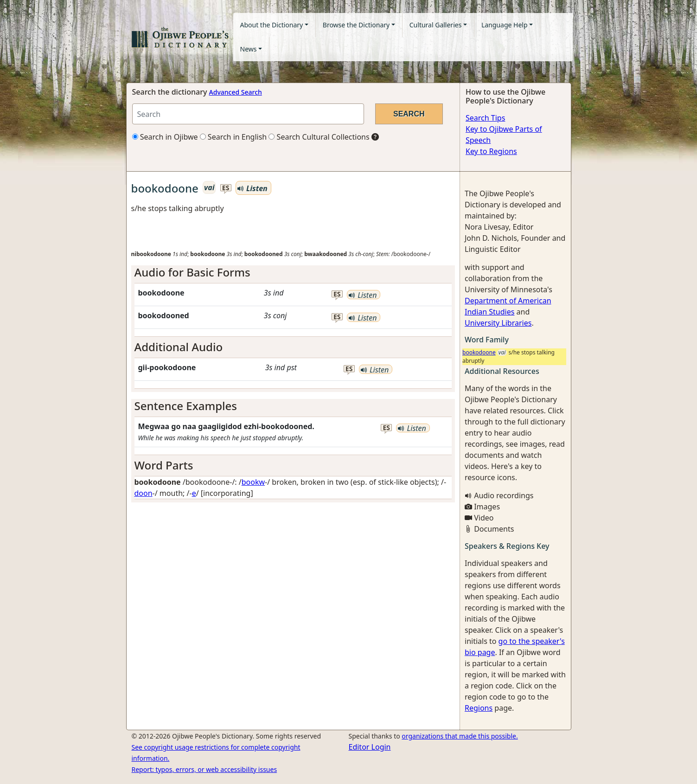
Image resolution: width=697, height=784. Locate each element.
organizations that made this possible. (460, 736)
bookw (253, 482)
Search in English (233, 137)
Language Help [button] (505, 25)
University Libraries (498, 323)
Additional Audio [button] (179, 347)
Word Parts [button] (164, 465)
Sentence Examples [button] (186, 406)
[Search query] (248, 114)
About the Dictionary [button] (272, 25)
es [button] (226, 188)
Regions (479, 708)
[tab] (293, 273)
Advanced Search (236, 92)
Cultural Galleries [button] (436, 25)
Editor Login (370, 747)
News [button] (249, 49)
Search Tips (485, 118)
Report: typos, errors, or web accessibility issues (205, 769)
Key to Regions (491, 151)
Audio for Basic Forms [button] (192, 272)
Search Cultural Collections (319, 137)
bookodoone (479, 352)
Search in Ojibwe (165, 137)
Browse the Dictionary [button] (356, 25)
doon (144, 493)
